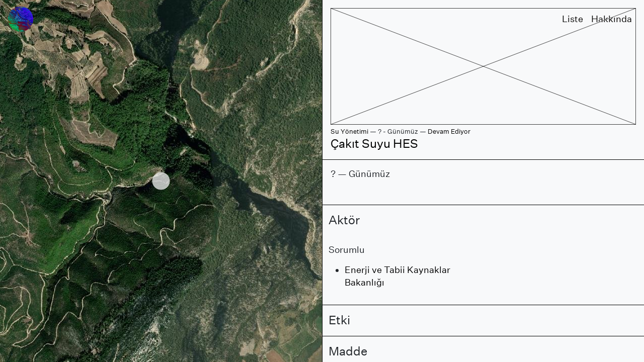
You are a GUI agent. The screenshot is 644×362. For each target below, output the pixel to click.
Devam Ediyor (449, 131)
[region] (161, 181)
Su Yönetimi (349, 131)
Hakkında (612, 19)
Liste (573, 19)
